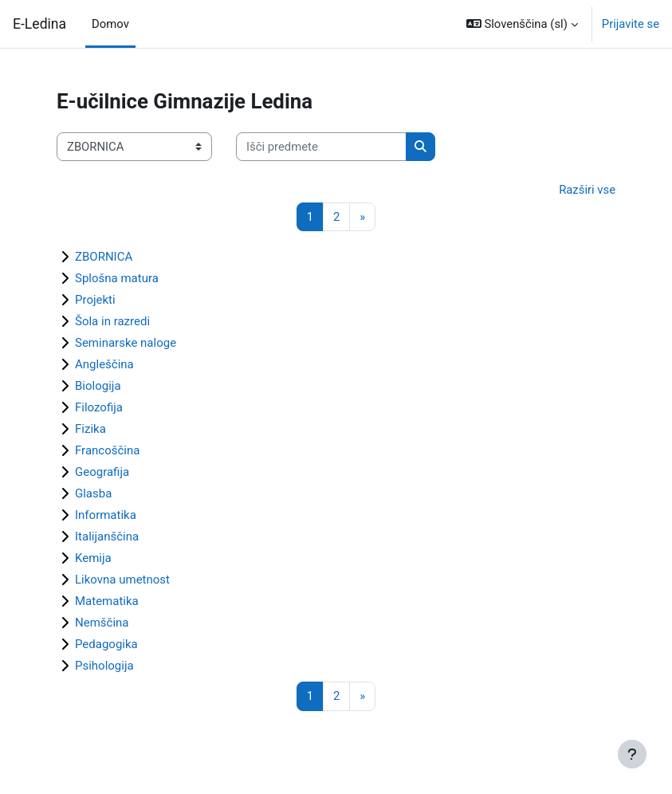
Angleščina (104, 364)
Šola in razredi (112, 321)
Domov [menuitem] (110, 24)
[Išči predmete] (321, 147)
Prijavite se (631, 24)
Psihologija (104, 666)
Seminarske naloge (126, 343)
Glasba (93, 493)
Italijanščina (107, 537)
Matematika (107, 601)
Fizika (90, 429)
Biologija (98, 386)
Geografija (102, 472)
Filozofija (99, 407)
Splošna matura (117, 278)
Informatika (106, 515)
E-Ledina (39, 24)
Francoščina (107, 450)
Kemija (93, 558)
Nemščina (102, 623)
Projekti (95, 300)
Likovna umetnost (122, 580)
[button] (522, 24)
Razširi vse (587, 190)
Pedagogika (106, 644)
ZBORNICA (104, 257)
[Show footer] (632, 754)
